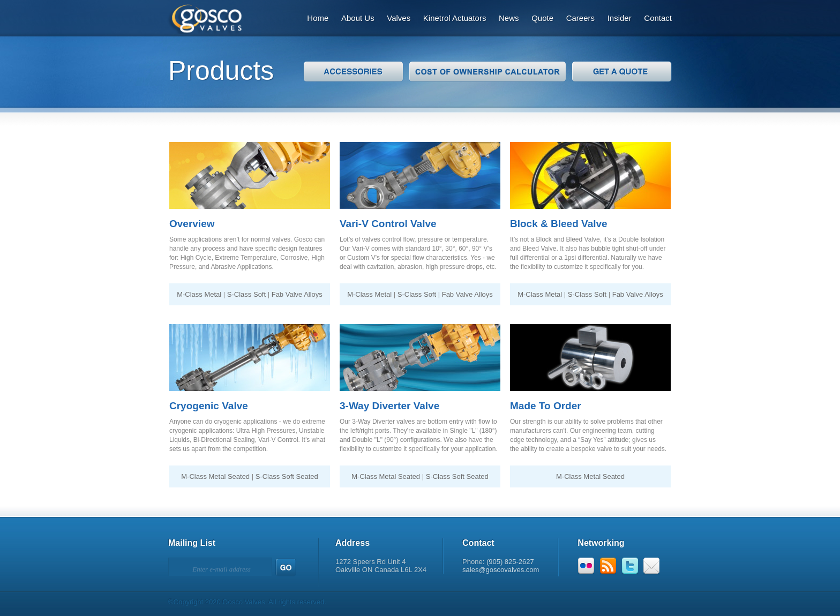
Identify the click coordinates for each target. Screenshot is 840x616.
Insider (620, 18)
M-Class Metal (199, 294)
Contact (658, 18)
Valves (399, 18)
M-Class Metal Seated (215, 476)
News (509, 18)
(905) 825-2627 (510, 562)
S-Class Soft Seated (287, 476)
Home (318, 18)
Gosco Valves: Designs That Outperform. (199, 17)
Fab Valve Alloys (297, 294)
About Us (358, 18)
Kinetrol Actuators (455, 18)
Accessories (353, 72)
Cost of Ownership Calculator (487, 72)
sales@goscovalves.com (501, 570)
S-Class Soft (246, 294)
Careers (580, 18)
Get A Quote (622, 72)
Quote (542, 18)
